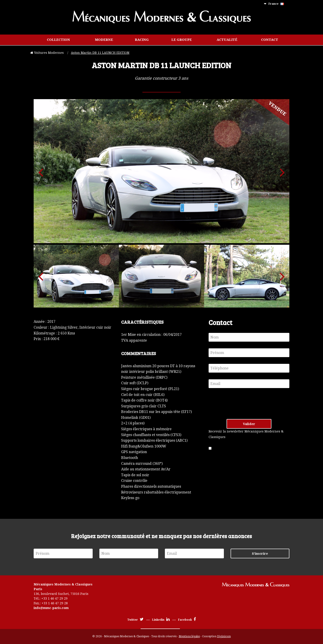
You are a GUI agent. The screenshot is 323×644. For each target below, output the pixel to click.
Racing (142, 40)
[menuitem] (277, 4)
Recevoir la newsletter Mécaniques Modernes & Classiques (246, 434)
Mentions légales (189, 636)
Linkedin (161, 620)
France (276, 4)
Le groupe (182, 40)
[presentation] (243, 404)
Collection (58, 40)
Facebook (187, 620)
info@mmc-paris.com (51, 608)
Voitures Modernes (47, 53)
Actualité (227, 40)
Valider (249, 424)
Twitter (135, 620)
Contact (270, 40)
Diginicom (224, 636)
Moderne (104, 40)
